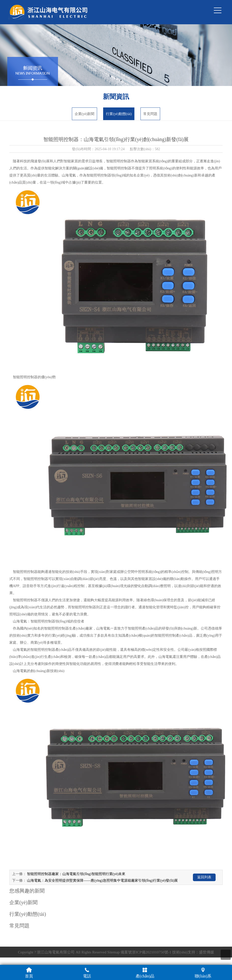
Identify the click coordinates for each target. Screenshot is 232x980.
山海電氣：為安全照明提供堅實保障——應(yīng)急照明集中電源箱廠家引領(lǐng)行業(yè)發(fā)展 (102, 881)
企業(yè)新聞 (85, 114)
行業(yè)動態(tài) (119, 114)
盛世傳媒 (207, 952)
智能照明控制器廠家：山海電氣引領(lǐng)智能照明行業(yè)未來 (76, 874)
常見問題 (150, 114)
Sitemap (113, 952)
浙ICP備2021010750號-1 (152, 952)
